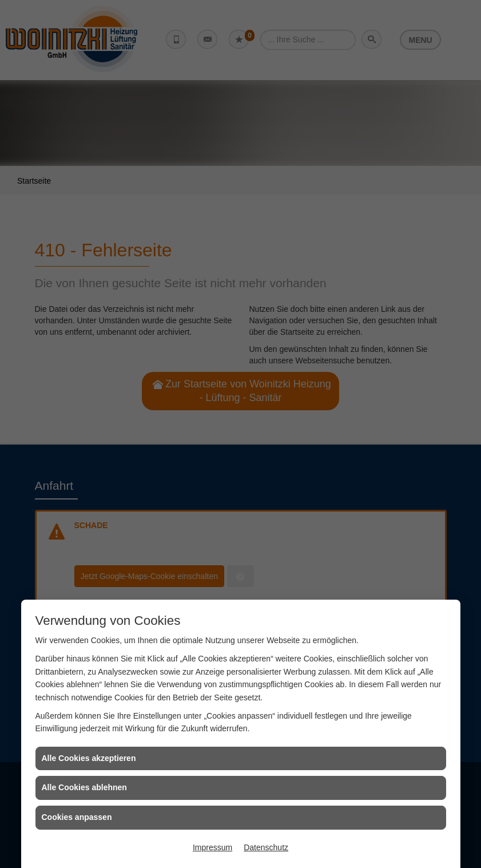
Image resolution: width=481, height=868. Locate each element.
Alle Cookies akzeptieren (89, 758)
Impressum (212, 847)
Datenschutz (266, 847)
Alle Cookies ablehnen (84, 787)
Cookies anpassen (77, 817)
